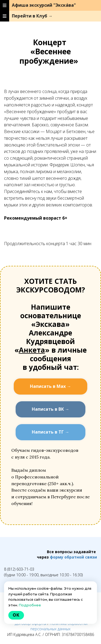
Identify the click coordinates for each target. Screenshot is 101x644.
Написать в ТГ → (50, 432)
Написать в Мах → (50, 386)
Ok (16, 615)
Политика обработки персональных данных (59, 626)
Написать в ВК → (50, 409)
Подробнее (30, 605)
